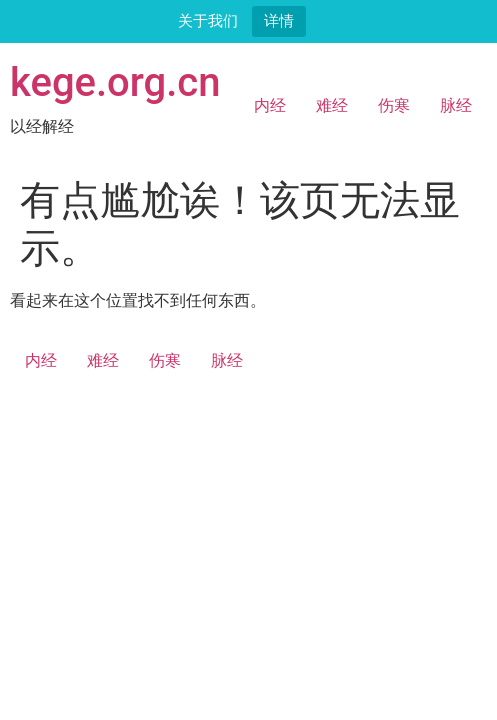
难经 (332, 105)
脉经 (456, 105)
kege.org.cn (115, 82)
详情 (279, 20)
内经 (270, 105)
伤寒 (394, 105)
